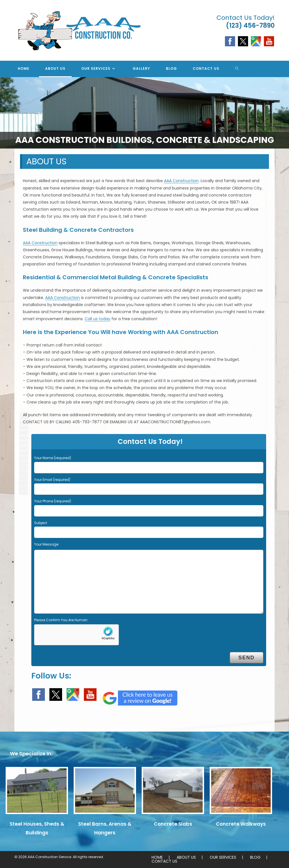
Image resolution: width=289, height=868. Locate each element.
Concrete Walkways (241, 824)
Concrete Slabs (173, 824)
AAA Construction (181, 181)
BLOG (255, 857)
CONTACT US (164, 861)
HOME (157, 857)
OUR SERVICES (223, 857)
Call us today (98, 319)
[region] (144, 113)
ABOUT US (186, 857)
